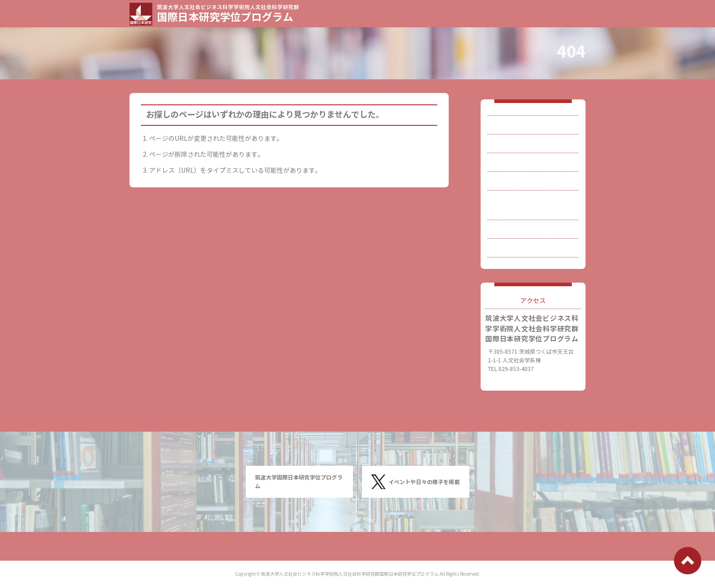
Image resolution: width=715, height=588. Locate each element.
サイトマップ (520, 273)
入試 (508, 176)
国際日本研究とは (527, 127)
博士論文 (514, 200)
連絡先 (511, 249)
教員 (508, 152)
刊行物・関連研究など (533, 225)
